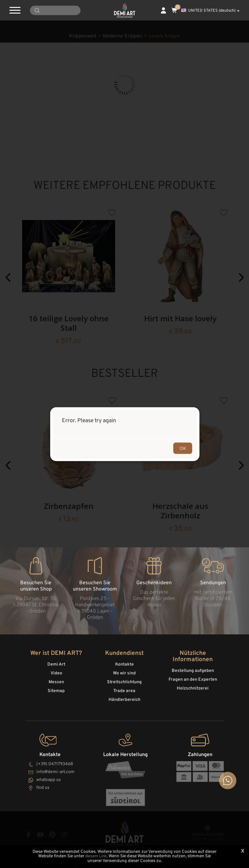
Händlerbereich (124, 699)
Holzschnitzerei (193, 687)
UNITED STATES (210, 11)
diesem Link (96, 856)
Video (56, 672)
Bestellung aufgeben (193, 670)
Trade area (124, 690)
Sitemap (56, 690)
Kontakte (124, 663)
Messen (56, 681)
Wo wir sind (124, 672)
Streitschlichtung (124, 681)
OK (183, 448)
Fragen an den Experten (193, 678)
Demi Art (56, 663)
